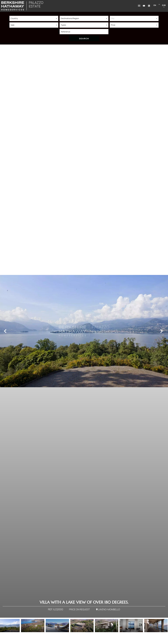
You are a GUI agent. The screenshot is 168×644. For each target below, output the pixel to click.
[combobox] (34, 18)
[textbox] (134, 18)
